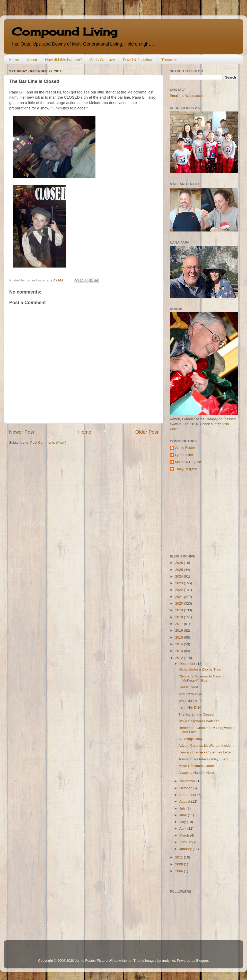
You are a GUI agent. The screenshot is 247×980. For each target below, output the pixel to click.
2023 (180, 583)
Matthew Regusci (188, 462)
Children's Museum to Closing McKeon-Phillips (202, 678)
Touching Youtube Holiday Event (204, 759)
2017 (180, 624)
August (185, 801)
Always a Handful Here (196, 773)
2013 (180, 651)
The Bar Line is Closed (196, 714)
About (32, 60)
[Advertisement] (202, 513)
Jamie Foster (185, 448)
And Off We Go (190, 694)
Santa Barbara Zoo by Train (200, 669)
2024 (180, 576)
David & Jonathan (138, 60)
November (188, 781)
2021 (180, 597)
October (186, 788)
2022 (180, 590)
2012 (180, 658)
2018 (180, 617)
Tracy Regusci (186, 469)
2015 (180, 637)
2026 (180, 563)
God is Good (188, 687)
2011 (180, 857)
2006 (180, 871)
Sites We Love (102, 60)
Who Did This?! (190, 701)
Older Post (147, 432)
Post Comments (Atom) (48, 442)
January (186, 849)
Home (14, 60)
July (183, 808)
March (185, 835)
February (187, 842)
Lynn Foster (184, 455)
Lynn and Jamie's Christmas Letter (205, 752)
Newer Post (22, 432)
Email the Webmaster (186, 96)
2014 (180, 644)
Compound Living (64, 32)
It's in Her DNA (190, 707)
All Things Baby (191, 739)
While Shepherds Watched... (201, 721)
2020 (180, 603)
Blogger (202, 961)
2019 (180, 610)
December (188, 664)
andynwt (169, 961)
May (183, 822)
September (188, 795)
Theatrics (169, 60)
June (184, 815)
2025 (180, 570)
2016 (180, 630)
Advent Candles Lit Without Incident (206, 746)
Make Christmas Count (196, 766)
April (183, 828)
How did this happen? (64, 60)
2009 (180, 864)
